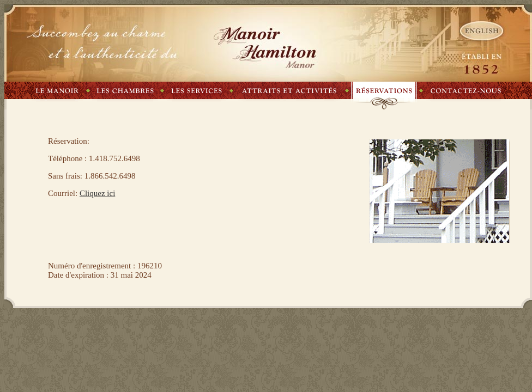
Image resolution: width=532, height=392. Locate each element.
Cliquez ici (97, 193)
